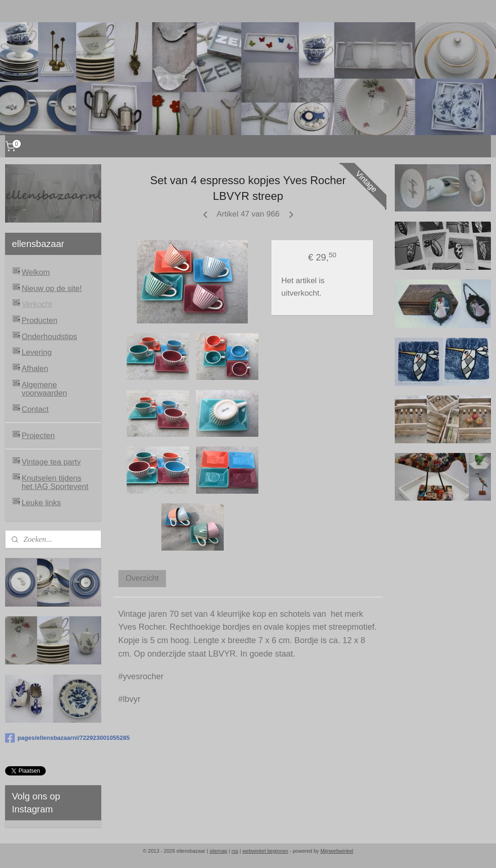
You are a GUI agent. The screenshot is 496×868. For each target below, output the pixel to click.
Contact (35, 409)
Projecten (38, 436)
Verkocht (37, 304)
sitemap (218, 851)
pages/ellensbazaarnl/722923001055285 (53, 738)
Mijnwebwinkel (337, 851)
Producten (40, 320)
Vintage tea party (51, 462)
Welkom (36, 272)
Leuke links (41, 503)
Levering (37, 352)
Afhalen (35, 369)
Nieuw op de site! (52, 288)
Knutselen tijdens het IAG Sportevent (55, 483)
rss (235, 851)
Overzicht (142, 578)
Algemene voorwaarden (44, 389)
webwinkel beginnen (265, 851)
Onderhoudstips (49, 337)
